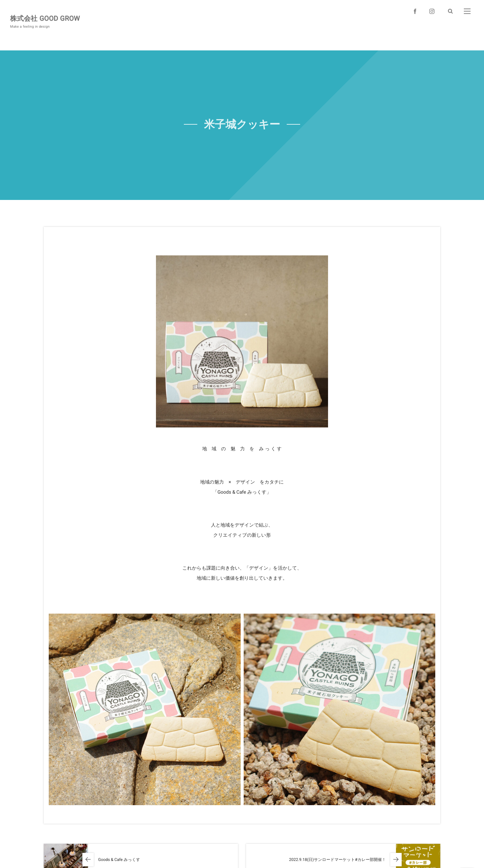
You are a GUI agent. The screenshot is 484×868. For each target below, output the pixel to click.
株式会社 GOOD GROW (45, 18)
